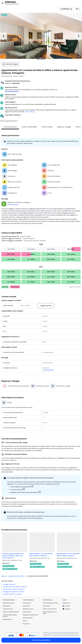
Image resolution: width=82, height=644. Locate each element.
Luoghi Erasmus (27, 612)
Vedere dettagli (30, 112)
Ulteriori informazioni (12, 91)
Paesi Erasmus (7, 606)
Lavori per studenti (28, 618)
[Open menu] (2, 3)
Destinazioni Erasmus (9, 603)
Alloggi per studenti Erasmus (30, 615)
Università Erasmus (8, 609)
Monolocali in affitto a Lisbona (14, 589)
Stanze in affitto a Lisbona (12, 594)
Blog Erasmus (27, 606)
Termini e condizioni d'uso (50, 609)
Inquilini (25, 621)
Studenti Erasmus (8, 619)
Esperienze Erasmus (28, 609)
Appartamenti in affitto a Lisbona (15, 587)
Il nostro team (46, 606)
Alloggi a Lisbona (9, 584)
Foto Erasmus (26, 624)
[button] (17, 121)
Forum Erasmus (27, 603)
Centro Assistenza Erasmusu (50, 603)
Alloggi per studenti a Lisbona (14, 592)
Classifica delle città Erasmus (11, 612)
